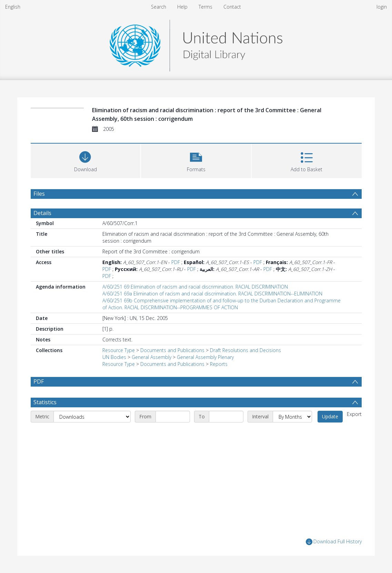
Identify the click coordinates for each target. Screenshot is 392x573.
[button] (196, 160)
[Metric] (92, 417)
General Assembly (152, 357)
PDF (176, 262)
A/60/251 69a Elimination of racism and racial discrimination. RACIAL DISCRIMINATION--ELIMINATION (212, 294)
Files (39, 194)
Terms (205, 7)
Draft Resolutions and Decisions (245, 350)
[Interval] (292, 417)
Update (330, 416)
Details (42, 213)
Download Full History (334, 542)
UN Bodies (114, 357)
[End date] (226, 417)
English (13, 7)
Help (182, 7)
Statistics (45, 402)
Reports (219, 364)
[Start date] (173, 417)
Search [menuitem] (159, 7)
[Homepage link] (196, 44)
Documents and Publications (172, 350)
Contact (232, 7)
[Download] (86, 160)
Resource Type (119, 350)
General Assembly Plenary (205, 357)
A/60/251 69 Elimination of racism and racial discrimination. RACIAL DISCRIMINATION (195, 287)
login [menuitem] (382, 7)
